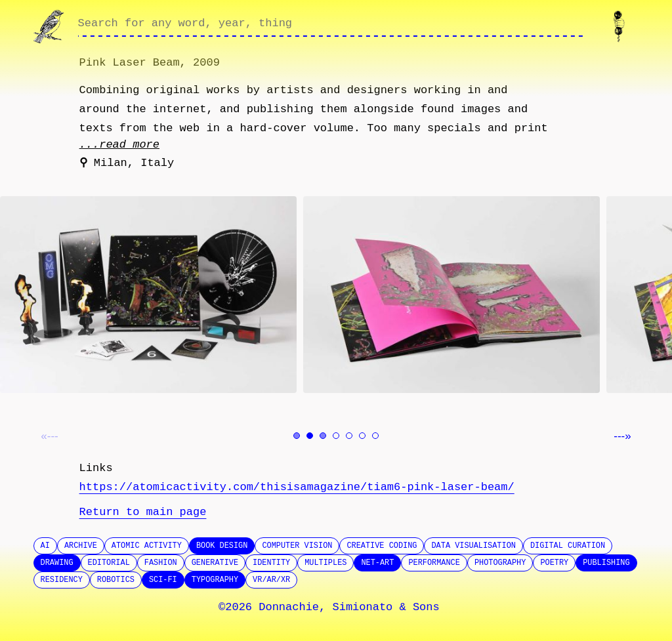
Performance (434, 563)
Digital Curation (568, 546)
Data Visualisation (473, 546)
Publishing (606, 563)
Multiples (325, 563)
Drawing (57, 563)
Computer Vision (297, 546)
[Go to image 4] (336, 436)
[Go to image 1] (297, 436)
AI (45, 546)
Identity (271, 563)
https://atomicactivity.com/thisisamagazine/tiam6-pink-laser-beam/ (297, 487)
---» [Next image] (622, 436)
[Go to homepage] (50, 27)
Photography (500, 563)
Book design (222, 546)
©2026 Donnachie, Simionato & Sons (329, 607)
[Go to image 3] (323, 436)
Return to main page (143, 512)
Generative (215, 563)
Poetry (554, 563)
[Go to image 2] (310, 436)
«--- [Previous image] (49, 436)
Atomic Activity (147, 546)
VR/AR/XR (271, 580)
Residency (62, 580)
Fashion (161, 563)
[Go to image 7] (375, 436)
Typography (215, 580)
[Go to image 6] (362, 436)
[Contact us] (622, 27)
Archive (81, 546)
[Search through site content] (331, 27)
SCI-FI (163, 580)
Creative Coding (382, 546)
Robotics (116, 580)
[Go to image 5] (349, 436)
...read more (119, 145)
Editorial (109, 563)
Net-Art (377, 563)
